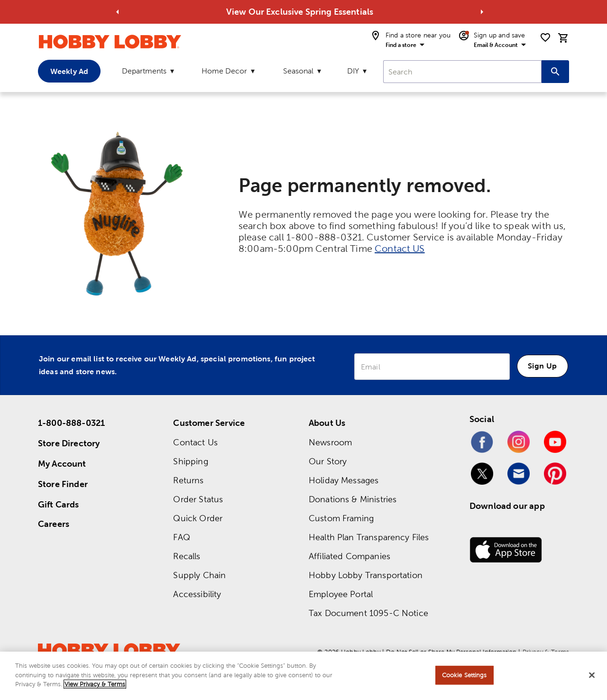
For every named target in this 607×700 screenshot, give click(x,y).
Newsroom (330, 442)
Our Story (328, 461)
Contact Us (195, 442)
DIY (353, 71)
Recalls (187, 556)
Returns (188, 480)
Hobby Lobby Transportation (366, 575)
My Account (62, 464)
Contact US (400, 249)
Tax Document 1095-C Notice (368, 613)
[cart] (563, 38)
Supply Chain (199, 575)
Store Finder (63, 484)
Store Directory (69, 443)
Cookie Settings (464, 675)
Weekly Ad (69, 71)
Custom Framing (341, 518)
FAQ (181, 537)
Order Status (198, 499)
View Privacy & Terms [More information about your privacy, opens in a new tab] (95, 684)
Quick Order (198, 518)
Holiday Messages (344, 480)
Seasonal (298, 71)
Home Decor (224, 71)
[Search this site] (555, 72)
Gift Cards (59, 504)
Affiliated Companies (349, 556)
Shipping (190, 461)
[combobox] (462, 72)
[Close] (592, 675)
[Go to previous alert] (118, 12)
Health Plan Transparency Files (369, 537)
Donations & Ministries (353, 499)
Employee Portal (341, 594)
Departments (144, 71)
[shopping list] (545, 37)
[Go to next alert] (482, 12)
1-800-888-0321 (71, 423)
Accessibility (197, 594)
